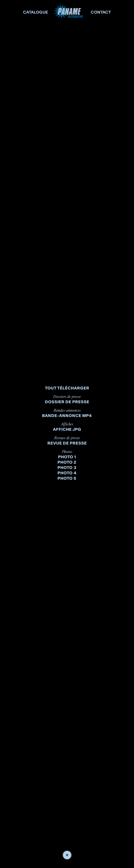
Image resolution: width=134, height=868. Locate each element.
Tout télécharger (67, 388)
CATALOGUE (36, 12)
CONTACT (101, 12)
